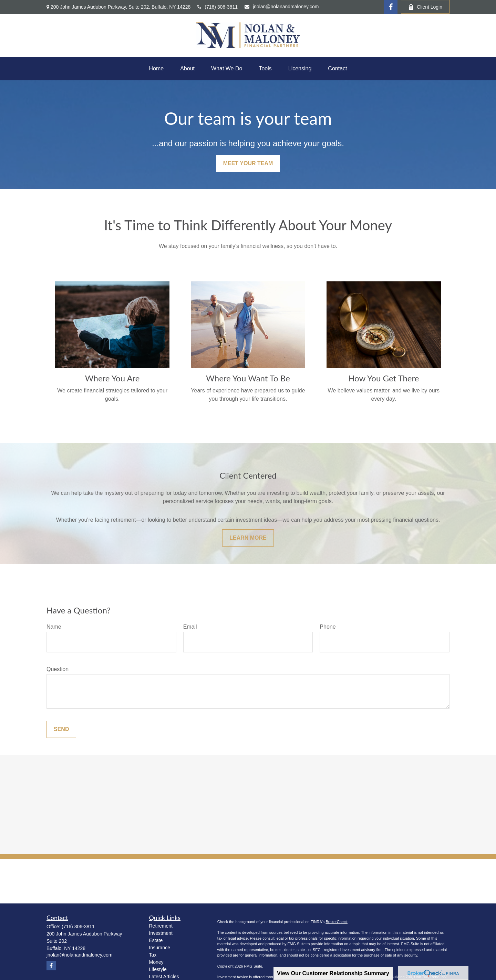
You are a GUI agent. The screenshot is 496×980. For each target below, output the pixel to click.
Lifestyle (158, 969)
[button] (156, 69)
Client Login (425, 7)
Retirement (161, 926)
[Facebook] (391, 7)
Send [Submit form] (61, 729)
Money (156, 962)
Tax (153, 955)
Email (190, 627)
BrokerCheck (337, 922)
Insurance (160, 948)
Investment (161, 933)
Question (58, 669)
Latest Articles (164, 977)
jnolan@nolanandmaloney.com (282, 7)
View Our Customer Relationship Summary (333, 973)
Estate (156, 940)
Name (54, 627)
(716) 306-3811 (218, 7)
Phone (328, 627)
